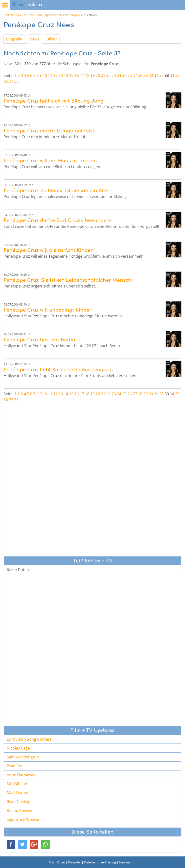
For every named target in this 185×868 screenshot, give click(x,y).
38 (16, 81)
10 (45, 75)
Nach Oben (57, 862)
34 (172, 75)
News (34, 39)
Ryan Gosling (19, 802)
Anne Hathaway (21, 775)
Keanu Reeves (19, 810)
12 (55, 75)
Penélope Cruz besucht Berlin (39, 340)
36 (6, 81)
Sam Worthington (23, 757)
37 (11, 81)
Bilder (52, 39)
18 (87, 75)
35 (177, 75)
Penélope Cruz (75, 15)
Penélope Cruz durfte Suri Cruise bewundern (58, 220)
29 (145, 75)
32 (161, 75)
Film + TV (27, 15)
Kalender (75, 862)
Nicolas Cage (18, 748)
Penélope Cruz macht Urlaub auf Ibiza (50, 131)
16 (77, 75)
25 (124, 75)
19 (92, 75)
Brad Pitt (15, 766)
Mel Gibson (17, 784)
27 (135, 75)
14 (66, 75)
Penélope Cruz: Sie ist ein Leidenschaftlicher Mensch (67, 280)
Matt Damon (18, 793)
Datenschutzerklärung (100, 862)
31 (156, 75)
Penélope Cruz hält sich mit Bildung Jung (54, 101)
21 (103, 75)
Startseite (10, 15)
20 (98, 75)
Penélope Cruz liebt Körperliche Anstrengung (58, 370)
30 (151, 75)
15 (71, 75)
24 (119, 75)
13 (61, 75)
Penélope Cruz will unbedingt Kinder (48, 310)
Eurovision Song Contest (29, 739)
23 (114, 75)
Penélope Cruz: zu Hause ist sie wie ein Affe (56, 191)
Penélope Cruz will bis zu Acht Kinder (48, 250)
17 (82, 75)
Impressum (127, 862)
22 (108, 75)
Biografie (14, 39)
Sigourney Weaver (23, 819)
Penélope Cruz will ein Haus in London (50, 161)
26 (130, 75)
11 (50, 75)
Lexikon (28, 5)
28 (140, 75)
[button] (11, 845)
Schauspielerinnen (49, 15)
